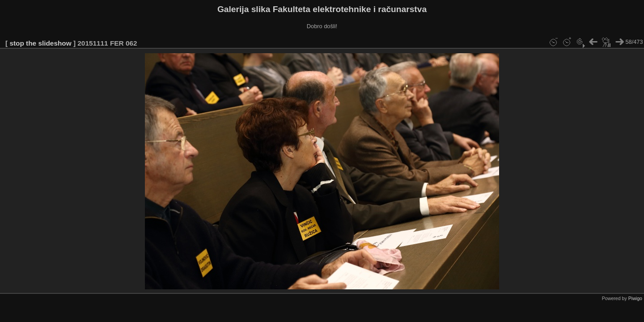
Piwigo (635, 298)
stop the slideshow (40, 43)
